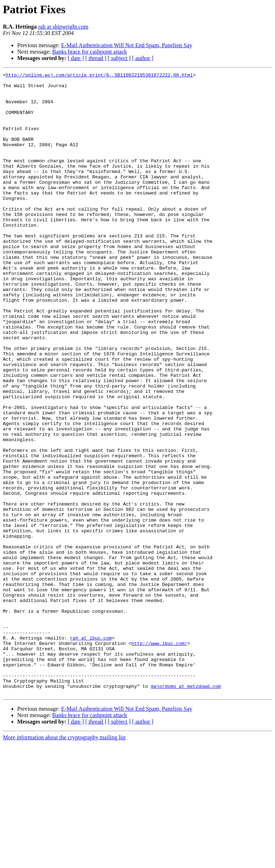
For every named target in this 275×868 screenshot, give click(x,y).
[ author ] (143, 58)
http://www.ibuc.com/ (159, 758)
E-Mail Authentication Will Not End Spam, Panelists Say (127, 45)
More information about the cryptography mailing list (64, 862)
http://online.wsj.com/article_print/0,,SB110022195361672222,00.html (99, 76)
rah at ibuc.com (91, 751)
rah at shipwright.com (63, 27)
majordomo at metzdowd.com (186, 809)
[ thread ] (96, 58)
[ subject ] (119, 58)
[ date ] (76, 58)
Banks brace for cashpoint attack (90, 52)
